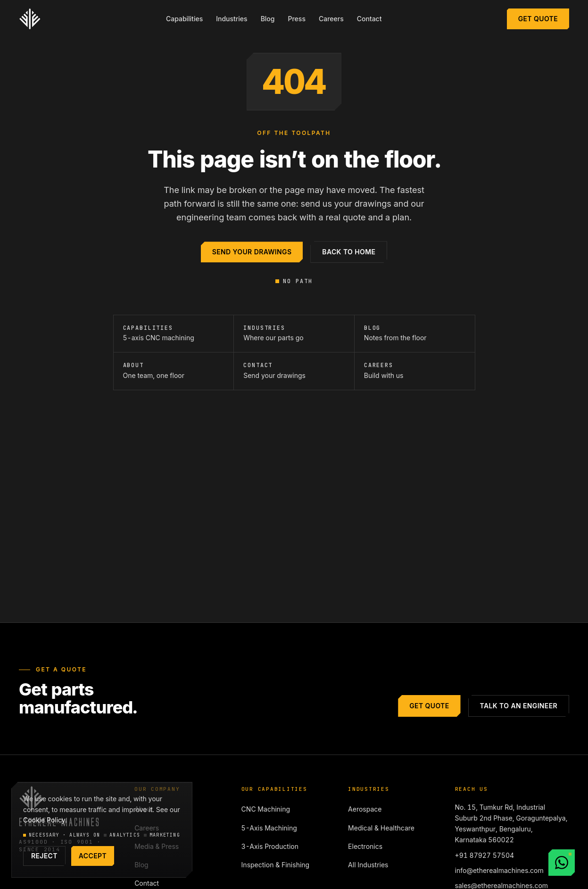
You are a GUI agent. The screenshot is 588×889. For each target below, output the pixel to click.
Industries (232, 19)
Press (296, 19)
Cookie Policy (44, 820)
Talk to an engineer (519, 706)
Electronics (365, 846)
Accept (93, 856)
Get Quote (538, 19)
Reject (44, 856)
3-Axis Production (270, 846)
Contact (369, 19)
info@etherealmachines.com (499, 870)
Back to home (349, 252)
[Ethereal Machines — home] (30, 19)
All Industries (368, 865)
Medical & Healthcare (381, 828)
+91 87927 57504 (485, 855)
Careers (331, 19)
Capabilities (184, 19)
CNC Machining (266, 809)
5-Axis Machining (269, 828)
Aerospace (365, 809)
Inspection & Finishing (276, 865)
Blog (268, 19)
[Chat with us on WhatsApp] (562, 863)
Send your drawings (252, 252)
